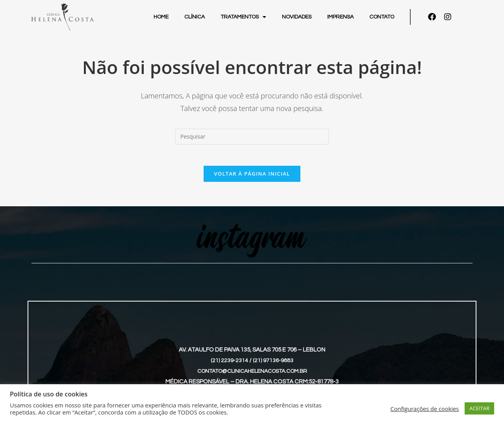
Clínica (195, 17)
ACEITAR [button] (479, 408)
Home (161, 17)
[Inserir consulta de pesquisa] (252, 137)
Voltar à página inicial (252, 176)
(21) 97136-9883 (273, 363)
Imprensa (340, 17)
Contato (382, 17)
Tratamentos (243, 17)
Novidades (297, 17)
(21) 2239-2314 (229, 363)
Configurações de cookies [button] (424, 409)
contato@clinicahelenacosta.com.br (252, 374)
